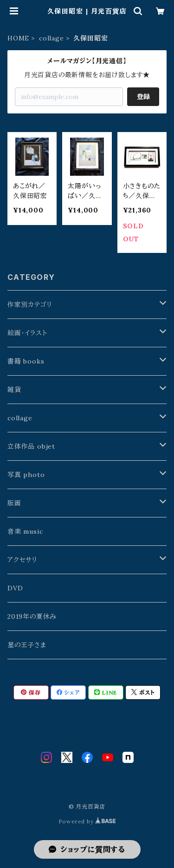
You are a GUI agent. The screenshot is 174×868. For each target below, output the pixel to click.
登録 (143, 97)
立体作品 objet (31, 446)
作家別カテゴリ (30, 305)
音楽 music (25, 531)
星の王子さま (27, 645)
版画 (14, 503)
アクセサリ (23, 560)
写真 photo (26, 475)
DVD (15, 588)
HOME (18, 38)
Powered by (87, 821)
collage (52, 38)
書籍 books (26, 361)
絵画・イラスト (27, 333)
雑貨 (14, 390)
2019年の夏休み (32, 616)
